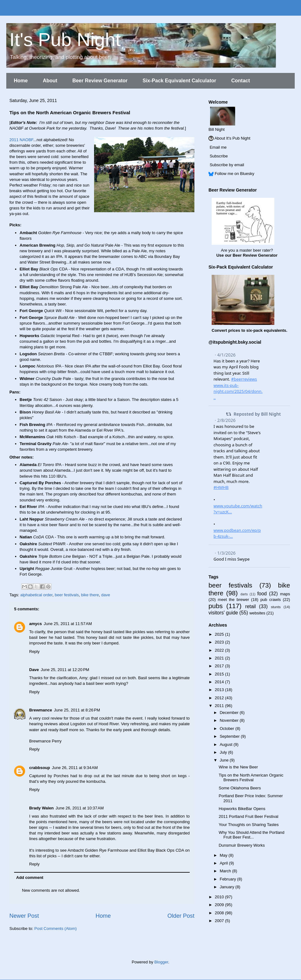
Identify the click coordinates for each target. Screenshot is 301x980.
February (229, 879)
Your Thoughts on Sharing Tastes (248, 825)
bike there (90, 595)
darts (244, 594)
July (224, 752)
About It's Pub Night (232, 138)
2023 (220, 642)
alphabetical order (37, 595)
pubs (216, 606)
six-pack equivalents (266, 330)
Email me (218, 147)
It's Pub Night (65, 40)
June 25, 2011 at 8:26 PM (77, 710)
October (228, 729)
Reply (34, 652)
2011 (220, 706)
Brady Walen (41, 808)
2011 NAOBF (21, 140)
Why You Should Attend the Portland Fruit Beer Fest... (251, 835)
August (227, 744)
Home (21, 81)
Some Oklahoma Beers (240, 788)
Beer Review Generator (100, 81)
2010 (220, 897)
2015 (220, 674)
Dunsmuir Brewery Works (242, 845)
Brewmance (41, 710)
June (225, 760)
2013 (220, 690)
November (230, 720)
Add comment (30, 877)
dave (106, 595)
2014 (220, 682)
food (262, 594)
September (230, 736)
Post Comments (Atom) (56, 929)
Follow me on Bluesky (235, 174)
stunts (276, 607)
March (226, 871)
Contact (240, 81)
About (50, 81)
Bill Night (217, 129)
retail (251, 606)
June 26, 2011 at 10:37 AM (80, 808)
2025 (220, 634)
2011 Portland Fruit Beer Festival (248, 816)
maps (285, 594)
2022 (220, 650)
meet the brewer (234, 600)
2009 (220, 905)
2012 (220, 698)
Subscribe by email (227, 165)
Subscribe (219, 156)
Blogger (161, 962)
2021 (220, 658)
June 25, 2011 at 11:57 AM (68, 624)
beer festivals (67, 595)
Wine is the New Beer (238, 767)
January (228, 887)
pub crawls (270, 600)
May (224, 855)
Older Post (181, 916)
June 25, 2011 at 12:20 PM (65, 670)
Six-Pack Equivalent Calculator (180, 81)
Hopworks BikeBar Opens (242, 809)
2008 (220, 913)
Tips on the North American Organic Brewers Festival (251, 778)
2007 (220, 921)
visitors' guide (223, 613)
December (230, 713)
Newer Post (24, 916)
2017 (220, 666)
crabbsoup (40, 768)
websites (257, 613)
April (224, 863)
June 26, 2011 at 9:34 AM (75, 768)
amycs (35, 624)
